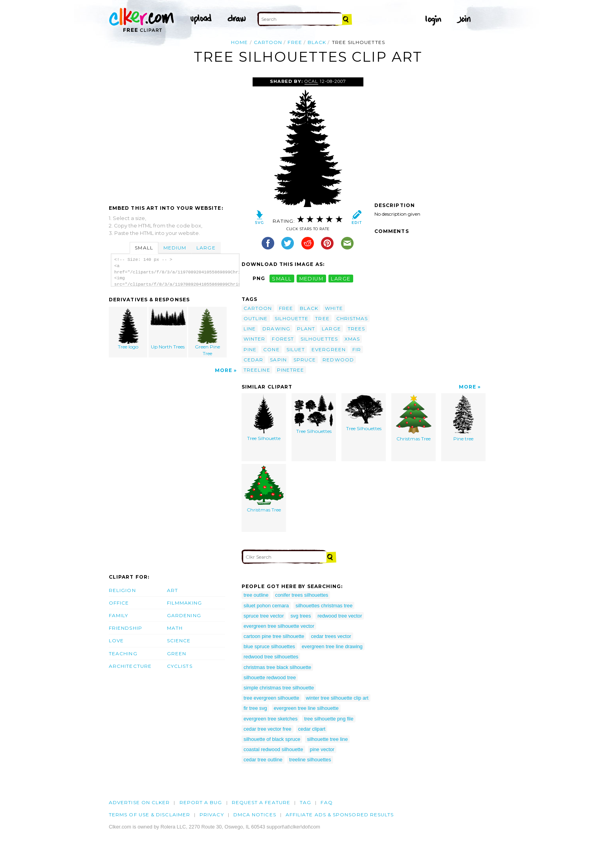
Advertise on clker (139, 802)
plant (306, 329)
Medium (175, 248)
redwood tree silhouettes (271, 657)
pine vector (322, 749)
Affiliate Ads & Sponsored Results (340, 815)
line (250, 329)
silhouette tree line (327, 739)
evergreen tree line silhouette (306, 708)
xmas (352, 339)
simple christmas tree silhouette (279, 688)
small (282, 278)
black (317, 42)
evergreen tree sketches (270, 719)
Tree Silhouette (264, 418)
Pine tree (463, 418)
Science (179, 641)
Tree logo (128, 329)
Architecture (130, 666)
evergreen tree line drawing (332, 646)
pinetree (291, 370)
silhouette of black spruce (272, 739)
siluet (296, 349)
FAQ (326, 802)
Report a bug (201, 802)
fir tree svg (255, 708)
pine (250, 349)
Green (177, 653)
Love (116, 641)
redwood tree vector (340, 616)
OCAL (311, 81)
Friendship (126, 628)
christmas (352, 318)
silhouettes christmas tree (324, 606)
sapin (278, 360)
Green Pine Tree (207, 332)
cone (271, 349)
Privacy (212, 815)
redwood (338, 360)
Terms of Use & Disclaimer (149, 815)
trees (356, 329)
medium (312, 278)
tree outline (256, 595)
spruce (305, 360)
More (224, 370)
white (334, 308)
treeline (257, 370)
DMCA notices (255, 815)
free (295, 42)
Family (118, 615)
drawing (276, 329)
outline (256, 318)
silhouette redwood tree (270, 677)
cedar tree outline (263, 760)
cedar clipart (312, 729)
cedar (253, 360)
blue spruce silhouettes (269, 646)
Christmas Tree (414, 418)
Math (175, 628)
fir (357, 349)
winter (254, 339)
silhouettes (319, 339)
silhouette (292, 318)
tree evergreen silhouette (271, 698)
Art (172, 590)
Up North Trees (168, 329)
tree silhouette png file (329, 719)
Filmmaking (184, 603)
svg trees (301, 616)
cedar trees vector (331, 636)
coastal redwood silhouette (273, 749)
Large (206, 248)
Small (144, 248)
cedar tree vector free (268, 729)
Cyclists (180, 666)
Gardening (184, 615)
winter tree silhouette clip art (337, 698)
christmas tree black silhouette (277, 667)
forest (283, 339)
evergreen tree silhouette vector (279, 626)
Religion (122, 590)
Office (119, 603)
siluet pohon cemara (266, 606)
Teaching (123, 653)
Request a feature (261, 802)
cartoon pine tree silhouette (274, 636)
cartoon (268, 42)
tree (322, 318)
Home (239, 42)
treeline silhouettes (310, 760)
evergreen (329, 349)
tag (305, 802)
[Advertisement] (175, 136)
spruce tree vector (264, 616)
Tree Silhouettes (314, 414)
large (341, 278)
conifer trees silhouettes (302, 595)
